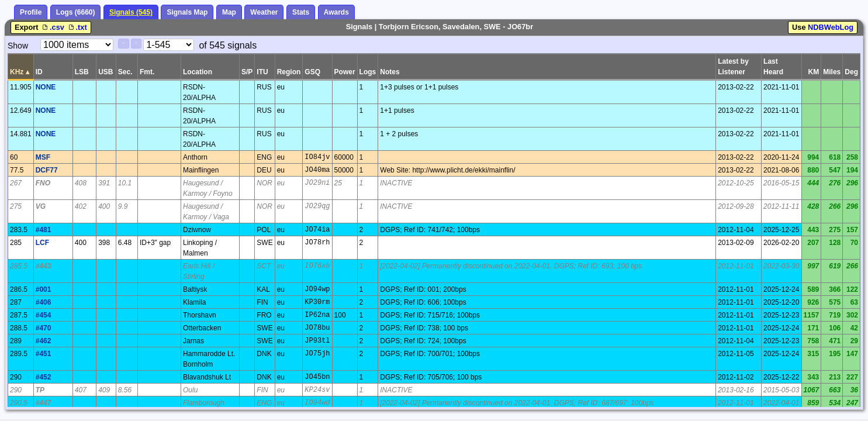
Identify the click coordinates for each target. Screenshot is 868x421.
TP (40, 390)
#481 (44, 230)
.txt (77, 27)
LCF (42, 243)
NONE (46, 87)
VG (41, 206)
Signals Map (187, 12)
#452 (44, 377)
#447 (44, 403)
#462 (44, 341)
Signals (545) (131, 12)
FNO (43, 183)
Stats (301, 12)
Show (18, 46)
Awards (336, 12)
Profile (31, 12)
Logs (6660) (76, 12)
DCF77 (47, 170)
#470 (44, 328)
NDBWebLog (831, 27)
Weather (264, 12)
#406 (44, 302)
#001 (44, 289)
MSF (43, 157)
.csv (53, 27)
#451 (44, 354)
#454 (44, 315)
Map (229, 12)
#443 (44, 266)
